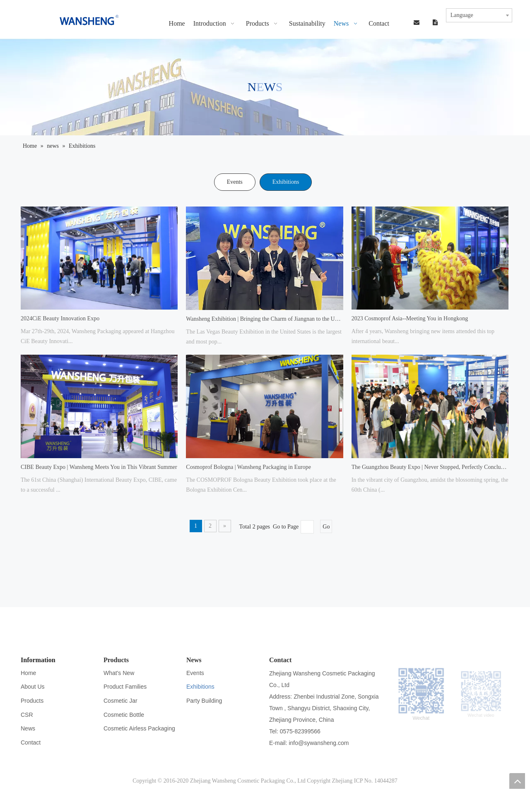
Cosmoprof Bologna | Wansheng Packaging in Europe (248, 467)
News (28, 728)
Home (28, 673)
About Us (33, 687)
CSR (27, 715)
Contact (31, 742)
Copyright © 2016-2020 (161, 781)
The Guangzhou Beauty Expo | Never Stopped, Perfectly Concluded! (430, 467)
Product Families (125, 687)
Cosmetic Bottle (124, 715)
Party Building (204, 701)
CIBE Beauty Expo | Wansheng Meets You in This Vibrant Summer (99, 467)
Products (32, 701)
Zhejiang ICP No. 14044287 (365, 781)
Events (235, 182)
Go (326, 527)
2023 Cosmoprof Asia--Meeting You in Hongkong (410, 318)
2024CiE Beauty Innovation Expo (60, 318)
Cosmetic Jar (120, 701)
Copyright (319, 781)
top (517, 781)
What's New (119, 673)
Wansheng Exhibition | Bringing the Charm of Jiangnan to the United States (264, 319)
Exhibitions (286, 182)
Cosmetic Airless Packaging (139, 728)
